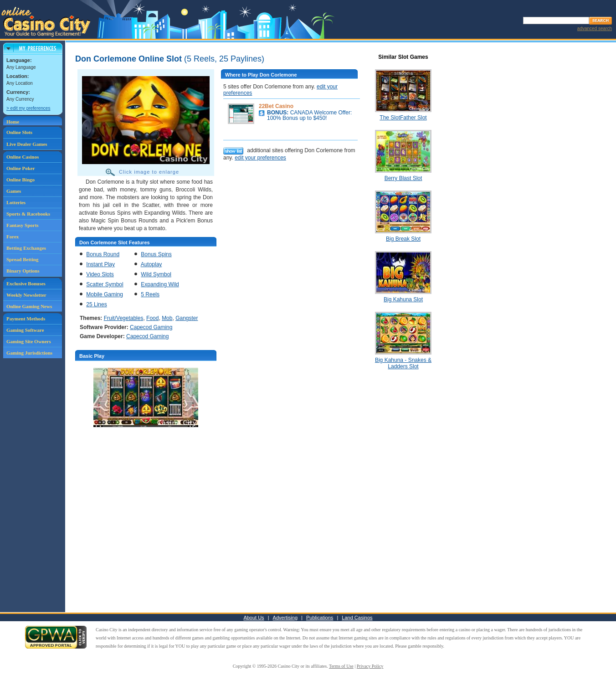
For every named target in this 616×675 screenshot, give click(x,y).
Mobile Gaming (105, 294)
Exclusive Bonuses (26, 283)
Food (152, 318)
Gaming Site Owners (29, 341)
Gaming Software (25, 330)
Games (14, 191)
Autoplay (151, 264)
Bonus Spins (156, 254)
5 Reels (150, 294)
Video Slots (100, 274)
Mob (167, 318)
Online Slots (19, 132)
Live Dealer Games (27, 144)
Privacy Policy (370, 666)
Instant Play (100, 264)
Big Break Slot (403, 239)
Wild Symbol (156, 274)
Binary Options (23, 271)
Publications (320, 618)
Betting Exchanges (26, 248)
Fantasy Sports (23, 225)
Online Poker (21, 168)
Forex (13, 237)
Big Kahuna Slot (403, 299)
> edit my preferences (28, 108)
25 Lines (96, 304)
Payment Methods (26, 319)
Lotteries (16, 202)
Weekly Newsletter (26, 295)
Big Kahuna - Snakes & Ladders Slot (403, 363)
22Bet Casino (276, 106)
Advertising (285, 618)
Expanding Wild (160, 284)
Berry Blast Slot (403, 178)
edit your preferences (260, 158)
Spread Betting (22, 259)
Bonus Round (103, 254)
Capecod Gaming (151, 327)
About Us (254, 618)
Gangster (187, 318)
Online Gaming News (29, 306)
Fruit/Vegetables (124, 318)
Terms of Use (341, 666)
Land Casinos (357, 618)
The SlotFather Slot (403, 118)
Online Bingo (21, 180)
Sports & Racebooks (28, 214)
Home (13, 122)
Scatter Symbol (105, 284)
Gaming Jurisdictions (29, 353)
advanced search (595, 28)
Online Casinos (23, 157)
